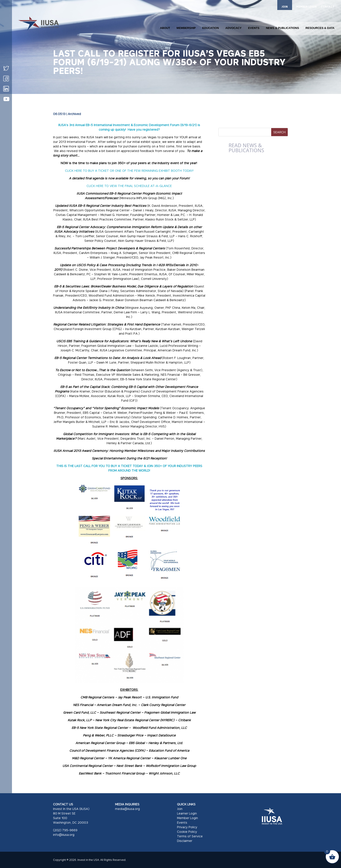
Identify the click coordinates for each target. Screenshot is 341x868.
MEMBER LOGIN (306, 7)
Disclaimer (185, 841)
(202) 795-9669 (65, 830)
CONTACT (328, 7)
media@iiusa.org (127, 809)
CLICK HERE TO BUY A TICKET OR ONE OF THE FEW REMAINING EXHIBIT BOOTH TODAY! (129, 171)
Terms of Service (190, 836)
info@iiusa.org (64, 835)
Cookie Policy (187, 832)
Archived (74, 114)
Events (182, 822)
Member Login (187, 818)
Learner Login (187, 813)
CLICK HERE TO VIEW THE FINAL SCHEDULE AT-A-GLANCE (129, 186)
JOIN (285, 7)
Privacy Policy (187, 827)
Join (180, 809)
